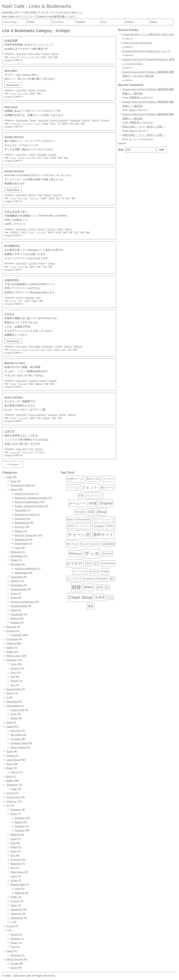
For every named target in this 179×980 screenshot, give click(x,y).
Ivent (9, 722)
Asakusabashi (22, 120)
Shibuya (55, 54)
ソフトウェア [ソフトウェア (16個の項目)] (84, 526)
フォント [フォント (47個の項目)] (90, 487)
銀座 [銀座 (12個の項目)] (112, 579)
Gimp (14, 851)
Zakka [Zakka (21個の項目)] (99, 526)
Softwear (16, 810)
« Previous (12, 464)
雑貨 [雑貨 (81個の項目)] (76, 587)
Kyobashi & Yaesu (25, 514)
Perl (13, 868)
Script (14, 880)
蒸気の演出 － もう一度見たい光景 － (144, 127)
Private (15, 963)
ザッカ (25, 57)
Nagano (15, 623)
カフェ (13, 93)
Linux (14, 839)
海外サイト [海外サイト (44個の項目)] (103, 535)
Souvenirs (58, 22)
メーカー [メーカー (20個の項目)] (109, 479)
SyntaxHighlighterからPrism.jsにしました (146, 51)
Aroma (10, 926)
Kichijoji (46, 54)
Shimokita (42, 155)
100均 (24, 232)
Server (10, 693)
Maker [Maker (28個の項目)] (89, 587)
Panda (14, 934)
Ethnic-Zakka (34, 54)
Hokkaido (16, 552)
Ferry (14, 673)
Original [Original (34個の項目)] (106, 503)
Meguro (19, 531)
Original (19, 830)
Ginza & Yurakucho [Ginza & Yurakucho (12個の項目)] (90, 544)
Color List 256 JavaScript (137, 43)
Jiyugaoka (33, 381)
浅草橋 (65, 124)
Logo (18, 889)
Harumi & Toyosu (25, 494)
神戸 (68, 198)
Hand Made (13, 706)
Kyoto (14, 594)
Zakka (10, 727)
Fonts (14, 814)
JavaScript (17, 909)
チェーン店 (34, 57)
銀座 (77, 124)
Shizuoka (42, 90)
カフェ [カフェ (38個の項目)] (72, 544)
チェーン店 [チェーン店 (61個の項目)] (79, 535)
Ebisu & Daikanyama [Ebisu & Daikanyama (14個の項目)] (78, 519)
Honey (14, 943)
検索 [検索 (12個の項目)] (81, 496)
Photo (31, 22)
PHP (13, 843)
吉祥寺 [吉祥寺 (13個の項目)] (70, 526)
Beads (33, 120)
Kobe (40, 195)
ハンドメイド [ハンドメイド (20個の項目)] (94, 496)
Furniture (33, 263)
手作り (53, 124)
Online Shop (13, 797)
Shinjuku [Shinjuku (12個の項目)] (94, 571)
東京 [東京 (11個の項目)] (96, 563)
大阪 (71, 232)
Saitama (15, 581)
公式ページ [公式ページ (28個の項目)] (75, 479)
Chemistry (16, 635)
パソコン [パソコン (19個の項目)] (73, 487)
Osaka (60, 229)
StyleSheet (17, 918)
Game (10, 648)
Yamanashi (17, 614)
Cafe (9, 951)
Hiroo (18, 548)
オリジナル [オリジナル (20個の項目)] (80, 571)
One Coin (58, 195)
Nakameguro (22, 523)
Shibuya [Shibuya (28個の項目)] (75, 554)
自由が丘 (39, 384)
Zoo (13, 685)
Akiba (14, 610)
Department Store (21, 485)
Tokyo (14, 489)
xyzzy (14, 905)
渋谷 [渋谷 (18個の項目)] (88, 563)
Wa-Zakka (16, 735)
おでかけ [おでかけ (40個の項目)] (75, 563)
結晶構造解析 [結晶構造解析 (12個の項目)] (109, 544)
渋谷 (50, 57)
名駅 (65, 232)
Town (9, 477)
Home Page (10, 22)
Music (10, 768)
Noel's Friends (15, 959)
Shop (38, 298)
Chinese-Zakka (19, 743)
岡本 (58, 198)
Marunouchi (22, 539)
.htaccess (16, 914)
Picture (10, 793)
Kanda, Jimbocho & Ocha (29, 506)
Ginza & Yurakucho (59, 120)
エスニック (15, 57)
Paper (14, 789)
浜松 (71, 124)
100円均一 (15, 232)
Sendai (10, 756)
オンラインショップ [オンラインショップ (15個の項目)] (104, 519)
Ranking (15, 835)
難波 (88, 232)
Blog (104, 22)
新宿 (60, 158)
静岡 (39, 93)
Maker (10, 781)
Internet (15, 901)
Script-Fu (16, 860)
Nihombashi (22, 544)
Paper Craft (17, 710)
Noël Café (13, 6)
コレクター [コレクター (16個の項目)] (74, 579)
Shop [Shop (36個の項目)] (102, 512)
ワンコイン (34, 198)
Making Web (18, 884)
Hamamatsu (75, 120)
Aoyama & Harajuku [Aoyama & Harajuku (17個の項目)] (95, 579)
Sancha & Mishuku (26, 569)
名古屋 (51, 198)
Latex (14, 876)
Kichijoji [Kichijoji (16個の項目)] (80, 512)
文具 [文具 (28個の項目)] (91, 512)
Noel (132, 131)
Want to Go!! (14, 656)
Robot (14, 847)
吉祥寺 (44, 57)
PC (8, 806)
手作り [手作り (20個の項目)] (111, 526)
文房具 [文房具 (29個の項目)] (100, 597)
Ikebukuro (20, 519)
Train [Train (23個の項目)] (105, 571)
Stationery (12, 785)
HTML (14, 897)
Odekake (11, 660)
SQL (13, 855)
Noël (9, 60)
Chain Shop (21, 54)
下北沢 (46, 158)
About (154, 22)
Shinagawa (17, 556)
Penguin (15, 939)
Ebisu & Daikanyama (27, 502)
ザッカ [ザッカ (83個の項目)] (92, 554)
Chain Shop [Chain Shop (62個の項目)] (80, 597)
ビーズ (38, 124)
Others (130, 22)
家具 (39, 267)
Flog (13, 947)
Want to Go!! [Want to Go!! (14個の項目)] (93, 479)
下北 (39, 158)
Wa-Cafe (16, 955)
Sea (13, 677)
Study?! (81, 22)
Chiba (14, 598)
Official (15, 772)
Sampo (15, 681)
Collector (20, 826)
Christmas (12, 639)
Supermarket (14, 689)
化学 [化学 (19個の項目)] (100, 587)
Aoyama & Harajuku (22, 602)
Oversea (11, 627)
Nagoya (95, 120)
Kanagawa (17, 585)
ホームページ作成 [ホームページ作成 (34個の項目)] (83, 503)
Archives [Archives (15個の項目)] (108, 553)
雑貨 (56, 57)
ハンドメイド (27, 124)
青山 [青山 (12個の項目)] (108, 587)
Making (19, 822)
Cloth (31, 449)
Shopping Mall (19, 606)
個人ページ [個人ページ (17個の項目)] (108, 487)
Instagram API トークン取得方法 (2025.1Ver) (148, 34)
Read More (13, 85)
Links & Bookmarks (50, 6)
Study (10, 751)
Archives (20, 818)
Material (19, 893)
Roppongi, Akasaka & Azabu (31, 498)
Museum (15, 668)
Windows (16, 864)
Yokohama (17, 577)
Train (13, 664)
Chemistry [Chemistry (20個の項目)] (108, 563)
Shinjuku (53, 155)
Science (11, 631)
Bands (14, 968)
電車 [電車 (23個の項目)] (91, 606)
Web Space (17, 872)
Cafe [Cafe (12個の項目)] (110, 597)
